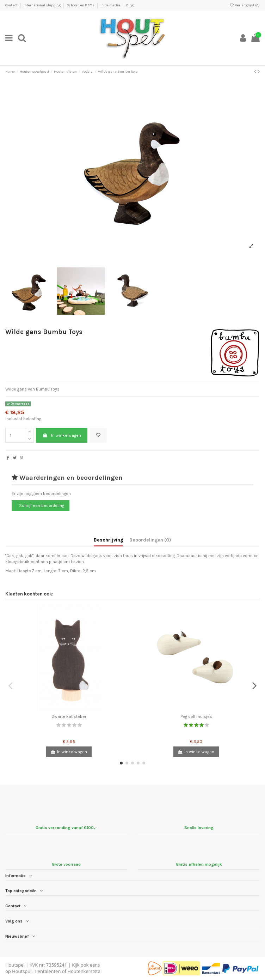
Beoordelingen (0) (150, 540)
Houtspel (15, 965)
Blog (130, 5)
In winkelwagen (61, 435)
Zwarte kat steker (69, 716)
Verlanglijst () (245, 5)
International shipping (42, 5)
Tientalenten (47, 971)
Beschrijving (108, 540)
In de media (111, 5)
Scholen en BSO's (81, 5)
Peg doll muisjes (196, 716)
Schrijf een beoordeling (42, 506)
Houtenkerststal (84, 971)
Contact (12, 5)
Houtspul (22, 971)
